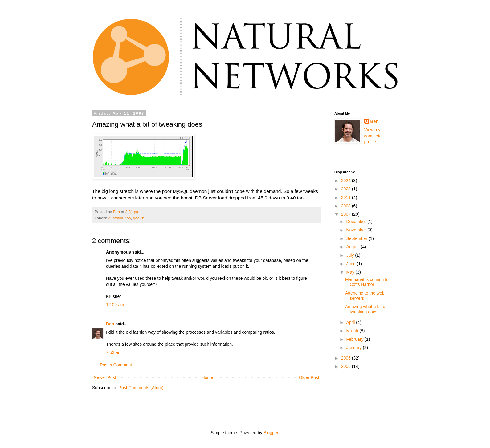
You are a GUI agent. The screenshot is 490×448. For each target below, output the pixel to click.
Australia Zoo (119, 218)
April (351, 322)
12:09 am (115, 305)
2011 (347, 198)
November (357, 230)
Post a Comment (116, 365)
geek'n (139, 218)
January (354, 348)
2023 (347, 189)
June (351, 264)
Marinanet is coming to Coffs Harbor (367, 282)
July (351, 255)
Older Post (309, 377)
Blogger (271, 433)
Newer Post (105, 377)
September (357, 238)
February (355, 339)
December (357, 222)
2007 (347, 214)
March (353, 331)
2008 (347, 206)
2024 (347, 181)
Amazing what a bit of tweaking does (366, 309)
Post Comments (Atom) (141, 388)
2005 (347, 366)
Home (207, 377)
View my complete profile (373, 136)
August (353, 247)
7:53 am (114, 352)
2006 (347, 358)
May (351, 272)
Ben (110, 324)
